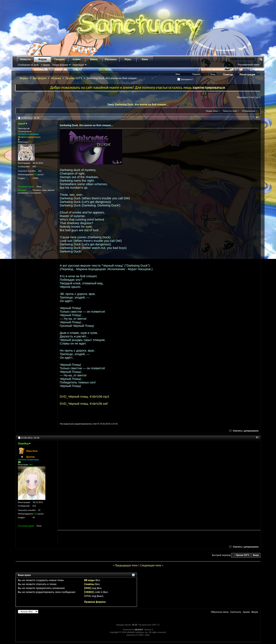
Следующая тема (151, 565)
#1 (257, 117)
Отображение (249, 111)
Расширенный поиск (249, 65)
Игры (128, 59)
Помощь (228, 75)
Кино (145, 59)
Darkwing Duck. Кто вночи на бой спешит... (142, 104)
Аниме (77, 59)
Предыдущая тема (126, 565)
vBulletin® (139, 630)
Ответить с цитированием (244, 431)
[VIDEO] (89, 592)
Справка (45, 65)
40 (34, 517)
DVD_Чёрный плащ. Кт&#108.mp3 (84, 396)
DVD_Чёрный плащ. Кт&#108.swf (84, 404)
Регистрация (247, 75)
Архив (246, 612)
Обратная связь (220, 612)
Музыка (56, 78)
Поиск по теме (230, 111)
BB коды (89, 580)
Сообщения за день (28, 65)
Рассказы (111, 59)
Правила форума (95, 602)
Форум (42, 59)
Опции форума (60, 65)
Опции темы (212, 111)
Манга (94, 59)
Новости (25, 59)
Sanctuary (236, 612)
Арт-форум (40, 78)
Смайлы (89, 584)
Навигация (78, 65)
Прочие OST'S (74, 78)
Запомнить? (185, 79)
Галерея (60, 59)
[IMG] (88, 588)
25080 (35, 178)
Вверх (256, 555)
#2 (257, 437)
